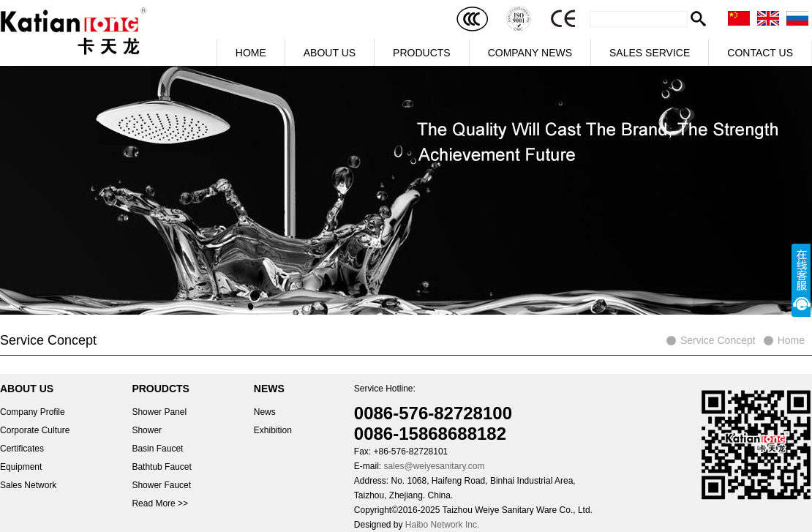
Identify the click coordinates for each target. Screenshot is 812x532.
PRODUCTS (422, 53)
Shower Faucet (161, 485)
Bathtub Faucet (161, 467)
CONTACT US (760, 53)
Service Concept (718, 340)
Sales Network (28, 485)
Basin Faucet (157, 449)
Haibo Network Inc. (442, 525)
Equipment (21, 467)
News (265, 412)
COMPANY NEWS (530, 53)
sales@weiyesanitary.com (434, 466)
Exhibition (273, 430)
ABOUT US (330, 53)
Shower (147, 430)
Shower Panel (159, 412)
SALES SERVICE (650, 53)
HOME (251, 53)
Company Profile (33, 412)
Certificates (22, 449)
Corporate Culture (35, 430)
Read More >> (160, 503)
